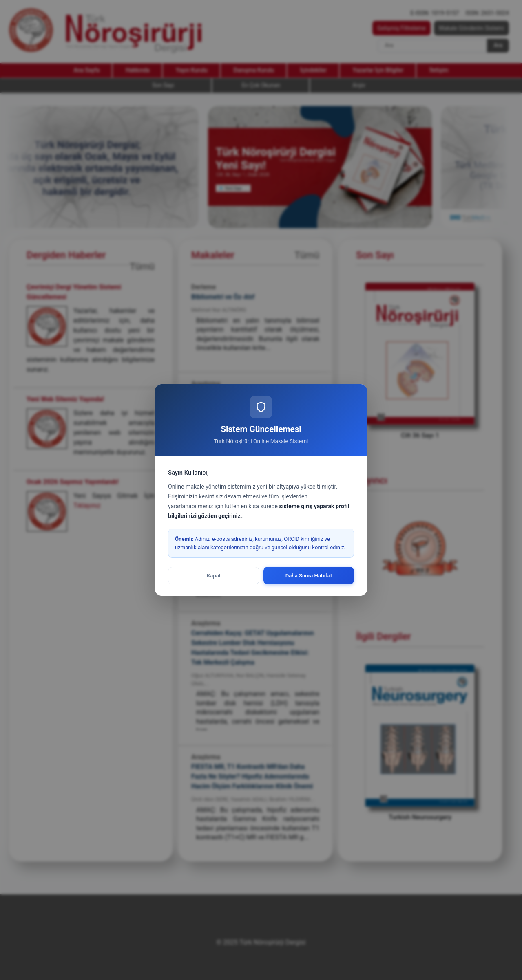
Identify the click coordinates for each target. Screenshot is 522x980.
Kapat (214, 576)
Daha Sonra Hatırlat (309, 576)
